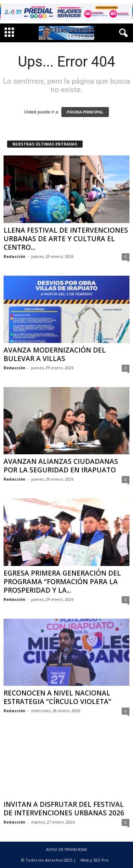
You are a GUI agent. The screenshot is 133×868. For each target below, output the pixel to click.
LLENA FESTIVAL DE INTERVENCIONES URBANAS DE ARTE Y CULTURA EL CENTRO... (66, 239)
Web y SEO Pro (95, 860)
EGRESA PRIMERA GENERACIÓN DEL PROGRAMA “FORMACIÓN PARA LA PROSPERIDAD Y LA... (62, 582)
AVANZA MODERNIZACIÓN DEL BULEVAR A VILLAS (55, 354)
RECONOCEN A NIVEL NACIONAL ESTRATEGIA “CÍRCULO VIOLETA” (57, 697)
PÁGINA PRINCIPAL (85, 112)
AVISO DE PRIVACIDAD (67, 849)
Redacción (15, 256)
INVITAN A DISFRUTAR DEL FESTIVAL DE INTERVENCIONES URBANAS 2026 (64, 809)
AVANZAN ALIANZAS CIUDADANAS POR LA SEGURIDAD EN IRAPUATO (61, 466)
